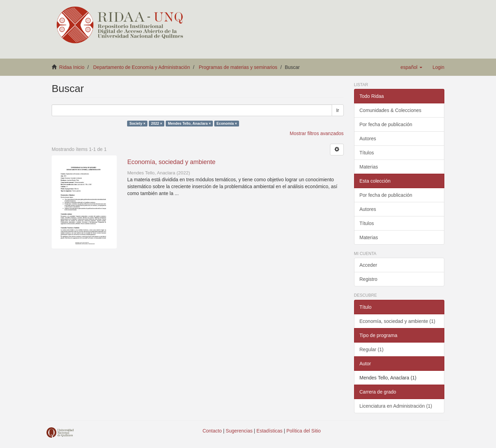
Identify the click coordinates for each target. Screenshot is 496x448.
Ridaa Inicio (72, 67)
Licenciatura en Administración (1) (396, 406)
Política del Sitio (304, 431)
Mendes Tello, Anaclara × (189, 123)
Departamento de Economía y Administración (142, 67)
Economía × (227, 123)
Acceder (368, 265)
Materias (369, 167)
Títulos (367, 153)
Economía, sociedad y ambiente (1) (397, 321)
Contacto (212, 431)
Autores (368, 139)
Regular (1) (372, 349)
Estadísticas (270, 431)
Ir (338, 110)
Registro (369, 279)
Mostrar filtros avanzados (317, 133)
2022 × (157, 123)
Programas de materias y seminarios (238, 67)
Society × (137, 123)
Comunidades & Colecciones (391, 110)
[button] (411, 67)
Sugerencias (239, 431)
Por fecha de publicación (386, 124)
